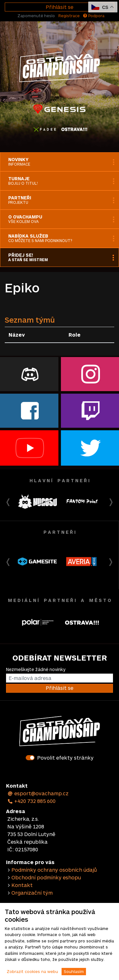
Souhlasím (74, 971)
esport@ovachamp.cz (38, 793)
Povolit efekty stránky (65, 758)
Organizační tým (32, 893)
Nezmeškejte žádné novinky (36, 669)
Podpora (94, 16)
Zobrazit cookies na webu (32, 971)
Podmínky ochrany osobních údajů (54, 870)
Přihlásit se (60, 7)
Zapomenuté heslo (36, 16)
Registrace (69, 16)
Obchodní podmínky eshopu (46, 877)
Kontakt (22, 885)
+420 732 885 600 (31, 801)
